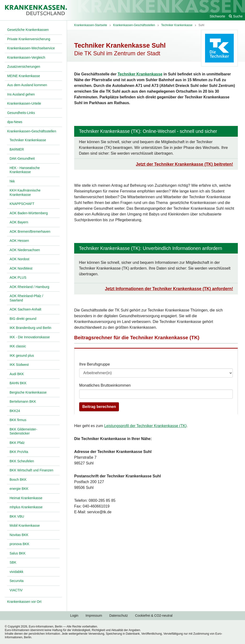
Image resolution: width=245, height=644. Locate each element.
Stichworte (217, 16)
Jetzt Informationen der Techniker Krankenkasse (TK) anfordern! (169, 289)
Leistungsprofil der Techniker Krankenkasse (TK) (145, 426)
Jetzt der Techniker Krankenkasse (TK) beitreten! (184, 164)
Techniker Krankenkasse (140, 74)
